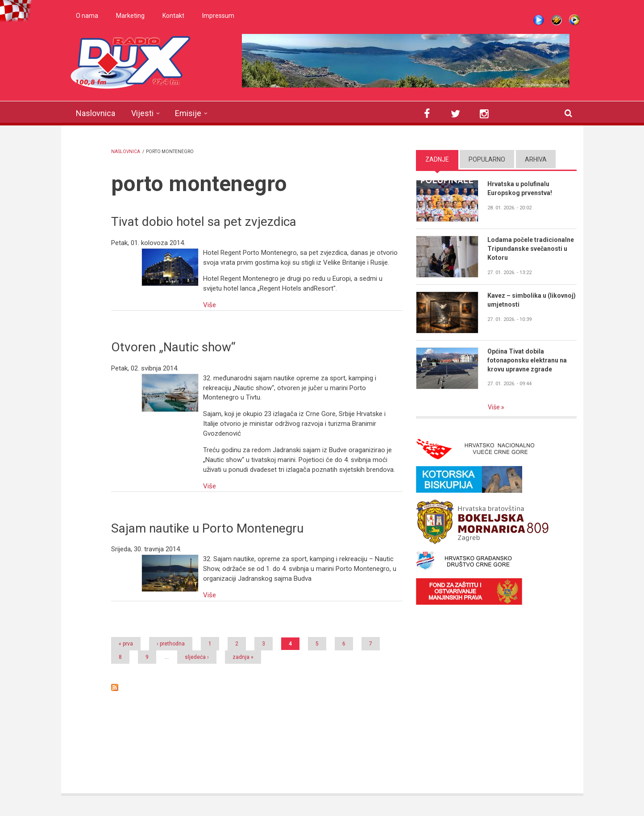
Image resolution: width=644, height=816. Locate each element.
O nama (87, 16)
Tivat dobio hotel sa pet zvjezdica (204, 222)
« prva (126, 644)
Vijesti (142, 113)
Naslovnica (96, 113)
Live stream (539, 20)
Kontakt (173, 16)
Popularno (487, 159)
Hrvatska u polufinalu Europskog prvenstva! (520, 188)
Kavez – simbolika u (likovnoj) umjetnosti (532, 300)
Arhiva (536, 159)
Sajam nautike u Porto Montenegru (207, 528)
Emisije (188, 113)
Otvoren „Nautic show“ (173, 347)
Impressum (218, 16)
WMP (574, 20)
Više (210, 305)
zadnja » (243, 657)
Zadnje (437, 159)
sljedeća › (197, 657)
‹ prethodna (171, 644)
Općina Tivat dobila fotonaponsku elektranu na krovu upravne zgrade (527, 360)
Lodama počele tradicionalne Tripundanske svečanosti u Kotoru (531, 249)
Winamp (557, 20)
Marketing (130, 16)
